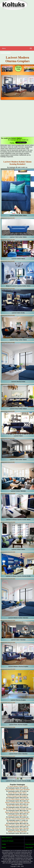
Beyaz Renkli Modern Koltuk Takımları (17, 812)
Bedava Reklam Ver (7, 838)
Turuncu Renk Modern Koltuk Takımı (17, 799)
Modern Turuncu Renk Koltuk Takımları (17, 825)
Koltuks (14, 4)
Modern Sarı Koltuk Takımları (17, 832)
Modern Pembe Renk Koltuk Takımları (17, 802)
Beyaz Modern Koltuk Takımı (17, 793)
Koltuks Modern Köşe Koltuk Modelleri (17, 790)
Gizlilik (4, 844)
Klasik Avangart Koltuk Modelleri (17, 796)
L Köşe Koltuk (29, 848)
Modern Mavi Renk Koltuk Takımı (17, 806)
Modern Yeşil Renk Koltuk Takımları (17, 828)
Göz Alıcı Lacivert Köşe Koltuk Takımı (17, 819)
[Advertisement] (17, 28)
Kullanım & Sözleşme (8, 841)
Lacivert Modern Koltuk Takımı (17, 815)
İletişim (4, 848)
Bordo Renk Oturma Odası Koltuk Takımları (17, 809)
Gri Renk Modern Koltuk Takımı (17, 786)
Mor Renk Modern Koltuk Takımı (17, 822)
